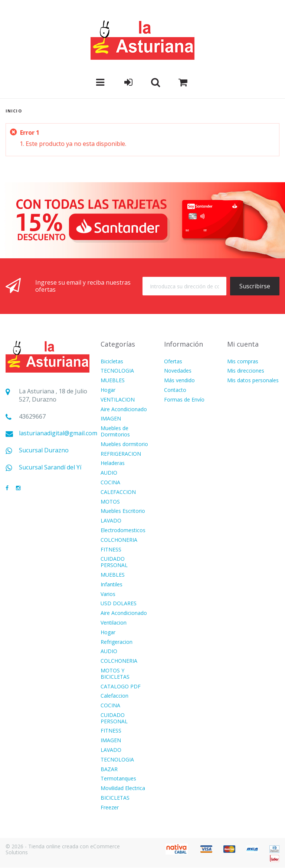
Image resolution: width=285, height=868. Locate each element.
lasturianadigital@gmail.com (58, 433)
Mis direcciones (246, 371)
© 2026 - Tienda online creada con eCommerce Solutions (63, 849)
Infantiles (112, 585)
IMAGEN (111, 419)
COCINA (110, 483)
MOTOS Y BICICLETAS (115, 674)
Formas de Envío (184, 400)
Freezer (110, 808)
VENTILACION (118, 400)
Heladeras (113, 463)
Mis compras (243, 362)
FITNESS (111, 550)
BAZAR (109, 769)
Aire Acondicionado (124, 410)
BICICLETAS (115, 798)
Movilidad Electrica (123, 788)
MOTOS (110, 502)
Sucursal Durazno (44, 450)
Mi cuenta (243, 344)
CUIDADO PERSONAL (114, 562)
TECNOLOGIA (117, 371)
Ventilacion (114, 623)
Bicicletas (112, 362)
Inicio (14, 111)
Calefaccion (114, 696)
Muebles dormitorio (124, 444)
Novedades (178, 371)
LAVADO (111, 521)
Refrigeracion (117, 642)
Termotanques (118, 779)
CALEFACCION (118, 492)
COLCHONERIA (119, 540)
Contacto (175, 390)
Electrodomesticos (123, 530)
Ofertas (173, 362)
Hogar (108, 390)
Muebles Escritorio (123, 511)
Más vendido (179, 381)
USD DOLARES (119, 604)
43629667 (32, 417)
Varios (108, 594)
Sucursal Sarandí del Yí (50, 467)
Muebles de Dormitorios (115, 432)
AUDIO (109, 473)
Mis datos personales (253, 381)
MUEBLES (113, 381)
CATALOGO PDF (121, 687)
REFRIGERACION (121, 454)
